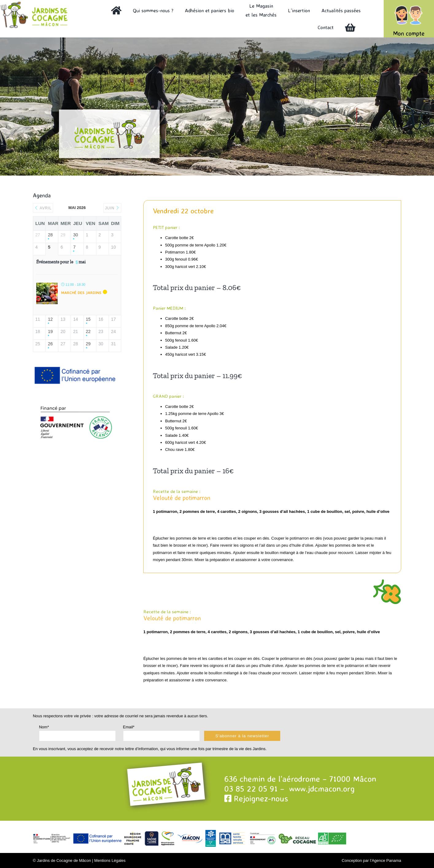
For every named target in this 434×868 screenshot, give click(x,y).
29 (88, 344)
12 (50, 319)
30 (76, 235)
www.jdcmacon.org (322, 789)
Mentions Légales (110, 860)
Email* (129, 727)
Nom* (44, 727)
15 (88, 319)
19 (50, 331)
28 (50, 235)
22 (88, 331)
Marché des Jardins (81, 293)
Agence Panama (386, 860)
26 (50, 344)
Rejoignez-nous (256, 798)
